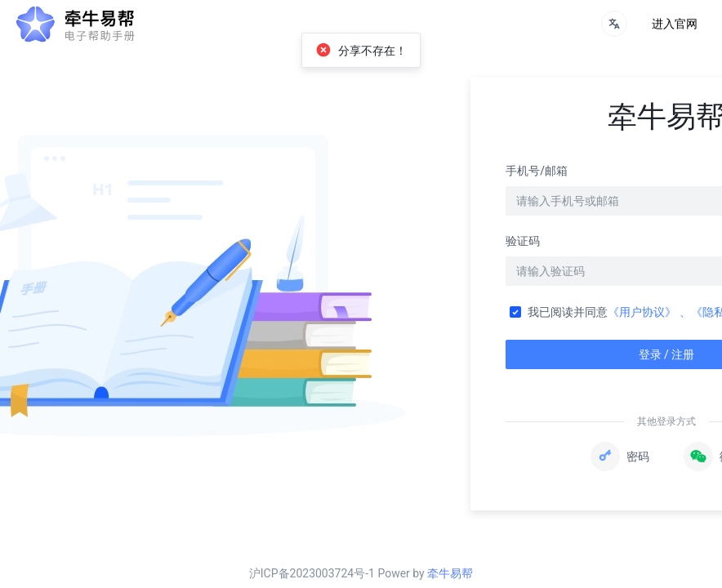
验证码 (523, 241)
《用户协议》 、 (649, 312)
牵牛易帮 (450, 573)
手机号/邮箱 (537, 171)
